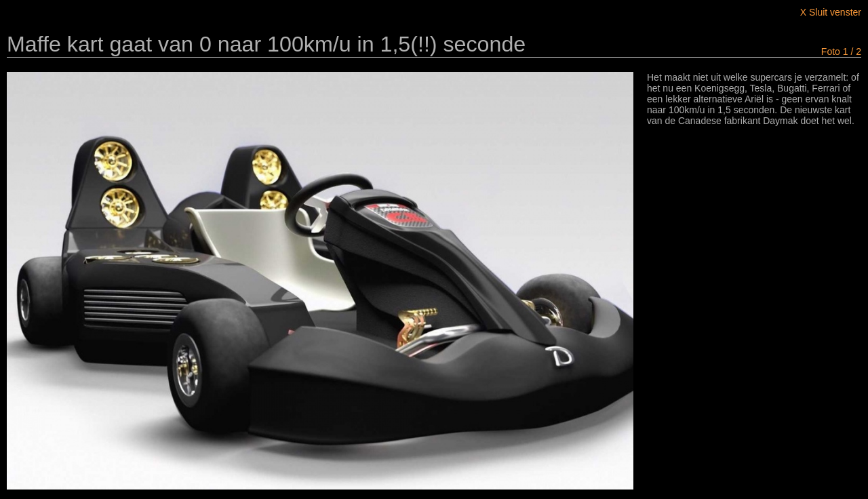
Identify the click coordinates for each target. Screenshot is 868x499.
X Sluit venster (831, 12)
